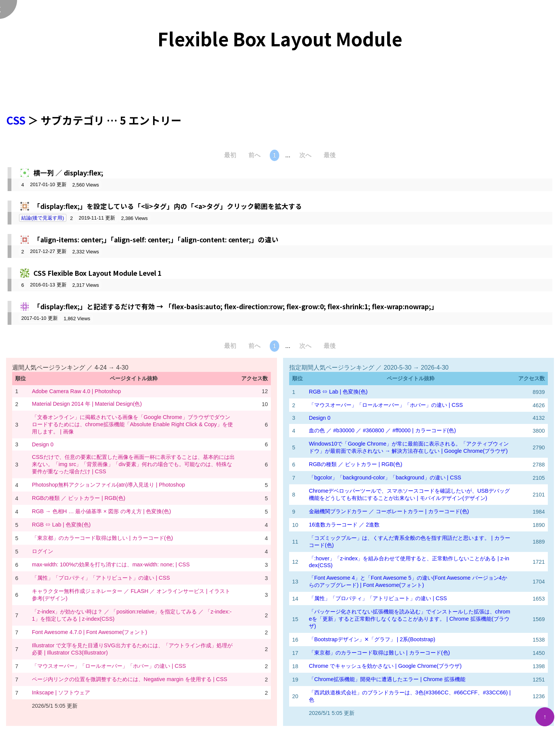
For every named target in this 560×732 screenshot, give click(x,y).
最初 (230, 155)
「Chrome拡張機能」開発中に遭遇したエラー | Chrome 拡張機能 (387, 679)
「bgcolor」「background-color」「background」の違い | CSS (385, 477)
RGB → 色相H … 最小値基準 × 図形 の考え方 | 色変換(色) (101, 511)
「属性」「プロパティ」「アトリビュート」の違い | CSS (101, 578)
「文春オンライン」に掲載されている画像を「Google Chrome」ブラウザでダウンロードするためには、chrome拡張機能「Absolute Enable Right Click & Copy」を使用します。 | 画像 (132, 424)
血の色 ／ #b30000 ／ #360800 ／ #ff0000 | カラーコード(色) (382, 430)
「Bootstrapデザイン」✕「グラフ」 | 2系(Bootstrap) (372, 639)
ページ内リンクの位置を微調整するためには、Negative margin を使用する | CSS (130, 679)
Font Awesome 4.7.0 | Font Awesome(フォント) (89, 632)
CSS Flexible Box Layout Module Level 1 (97, 273)
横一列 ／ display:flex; (68, 173)
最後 (330, 155)
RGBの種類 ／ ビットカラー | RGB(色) (79, 498)
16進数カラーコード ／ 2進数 (344, 525)
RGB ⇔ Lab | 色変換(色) (61, 525)
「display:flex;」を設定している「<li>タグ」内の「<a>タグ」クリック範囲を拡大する (168, 206)
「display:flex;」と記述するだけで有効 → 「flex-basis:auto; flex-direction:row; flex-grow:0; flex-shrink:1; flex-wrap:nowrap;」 (236, 306)
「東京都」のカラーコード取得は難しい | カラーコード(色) (102, 538)
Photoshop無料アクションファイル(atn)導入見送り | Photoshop (108, 485)
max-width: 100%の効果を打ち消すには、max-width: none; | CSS (111, 564)
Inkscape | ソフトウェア (61, 692)
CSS (16, 120)
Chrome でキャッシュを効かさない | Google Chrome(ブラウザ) (385, 666)
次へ (305, 155)
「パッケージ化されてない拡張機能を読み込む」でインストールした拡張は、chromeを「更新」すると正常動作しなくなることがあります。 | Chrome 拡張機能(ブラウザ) (410, 619)
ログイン (43, 551)
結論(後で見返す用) (43, 218)
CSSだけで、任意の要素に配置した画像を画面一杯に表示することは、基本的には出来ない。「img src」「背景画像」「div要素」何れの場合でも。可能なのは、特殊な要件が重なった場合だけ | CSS (133, 464)
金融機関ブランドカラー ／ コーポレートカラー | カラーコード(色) (389, 511)
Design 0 (43, 444)
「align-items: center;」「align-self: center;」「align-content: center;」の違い (156, 240)
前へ (255, 155)
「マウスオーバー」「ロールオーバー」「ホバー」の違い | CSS (109, 666)
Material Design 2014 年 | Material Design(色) (87, 404)
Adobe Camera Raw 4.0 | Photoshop (76, 391)
